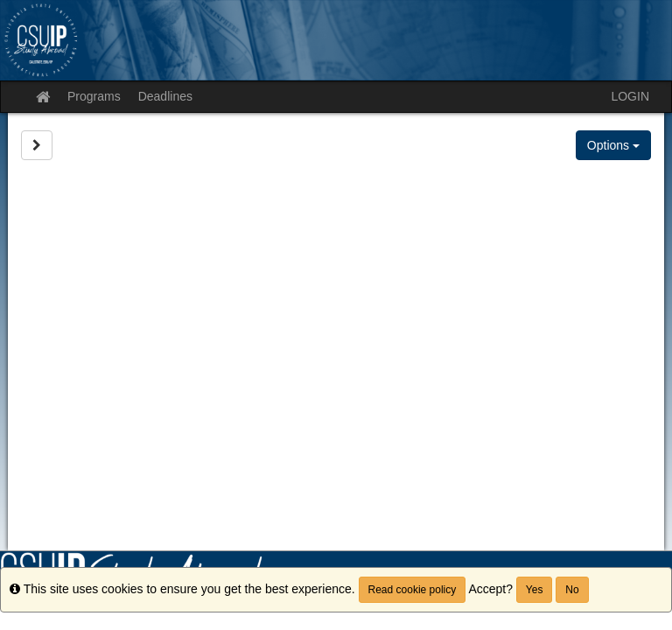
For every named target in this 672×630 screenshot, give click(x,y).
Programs (94, 96)
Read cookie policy (413, 590)
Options (613, 145)
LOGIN (630, 96)
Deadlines (165, 96)
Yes (535, 590)
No (572, 590)
